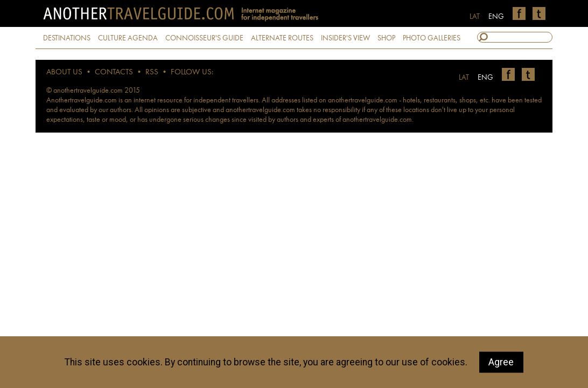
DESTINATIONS (67, 38)
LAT (475, 17)
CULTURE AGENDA (128, 38)
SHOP (386, 38)
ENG (496, 17)
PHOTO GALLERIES (432, 38)
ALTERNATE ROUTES (282, 38)
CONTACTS (114, 72)
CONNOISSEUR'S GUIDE (204, 38)
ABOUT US (64, 72)
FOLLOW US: (192, 72)
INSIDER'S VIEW (345, 38)
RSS (152, 72)
